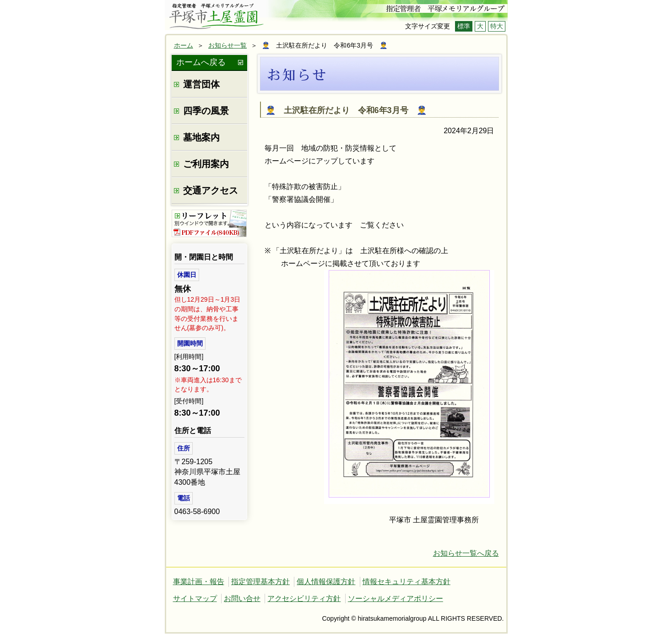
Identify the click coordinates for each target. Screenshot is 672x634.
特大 (497, 26)
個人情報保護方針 (326, 582)
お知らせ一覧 (228, 45)
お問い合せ (242, 599)
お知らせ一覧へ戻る (466, 553)
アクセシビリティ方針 (304, 599)
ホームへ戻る (201, 62)
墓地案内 (201, 137)
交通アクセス (211, 190)
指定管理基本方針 (260, 582)
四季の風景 (206, 111)
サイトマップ (195, 599)
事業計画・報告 (199, 582)
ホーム (184, 45)
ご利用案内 (206, 164)
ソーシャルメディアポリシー (396, 599)
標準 (464, 26)
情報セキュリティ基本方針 (406, 582)
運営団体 (201, 84)
